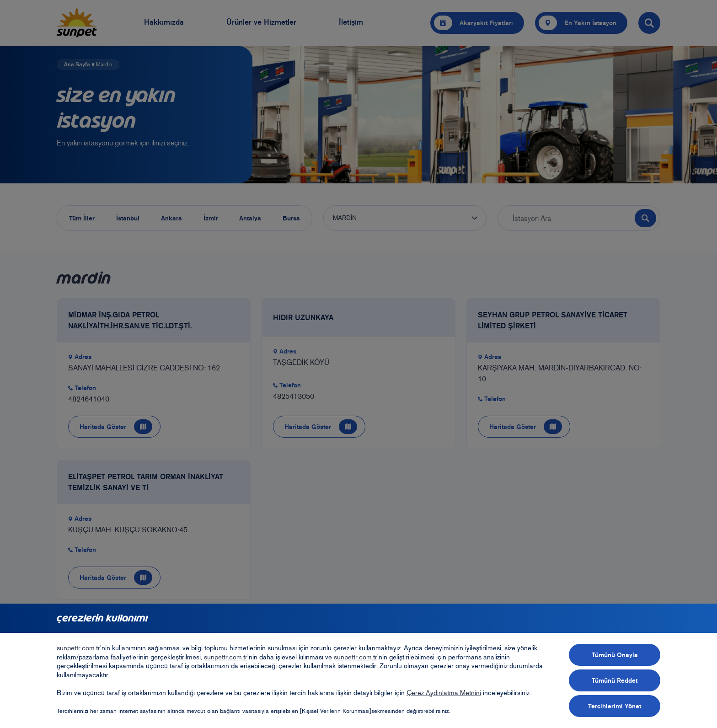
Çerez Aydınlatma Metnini (444, 693)
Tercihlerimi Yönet (615, 706)
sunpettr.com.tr (78, 648)
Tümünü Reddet (615, 680)
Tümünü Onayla (615, 655)
